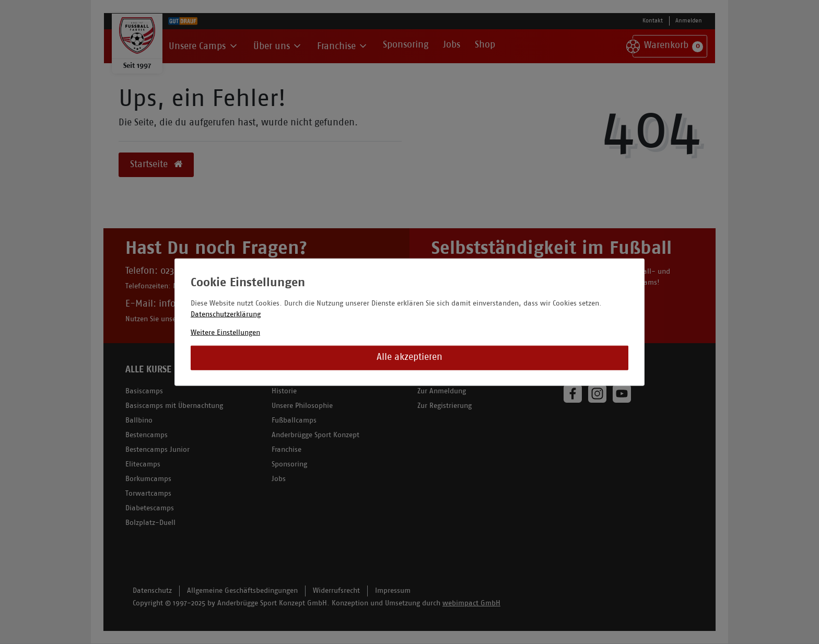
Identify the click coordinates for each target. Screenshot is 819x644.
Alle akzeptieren (409, 358)
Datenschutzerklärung (226, 314)
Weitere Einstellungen (225, 332)
